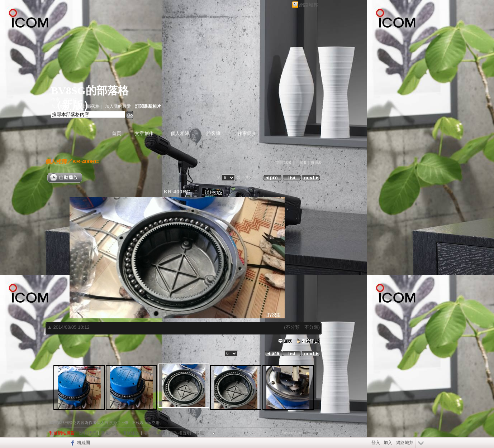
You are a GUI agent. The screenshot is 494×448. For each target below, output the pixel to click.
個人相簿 (180, 133)
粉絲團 (84, 443)
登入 (376, 443)
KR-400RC (85, 161)
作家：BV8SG (65, 100)
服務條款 (131, 433)
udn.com (310, 433)
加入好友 (60, 106)
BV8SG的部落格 (90, 90)
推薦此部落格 (87, 106)
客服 (200, 433)
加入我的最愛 (118, 106)
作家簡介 (247, 133)
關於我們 (88, 433)
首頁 (117, 133)
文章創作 (144, 133)
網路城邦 (309, 5)
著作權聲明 (155, 433)
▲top (313, 422)
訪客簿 (213, 133)
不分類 (293, 327)
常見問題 (109, 433)
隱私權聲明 (180, 433)
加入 (388, 443)
